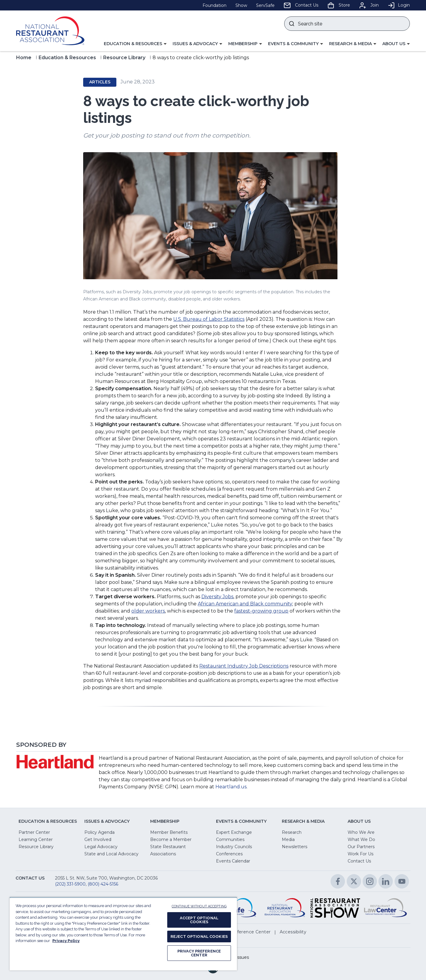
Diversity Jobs (217, 597)
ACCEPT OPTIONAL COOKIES (199, 920)
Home (24, 58)
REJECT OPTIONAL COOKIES (199, 937)
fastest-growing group (261, 611)
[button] (135, 44)
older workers (148, 611)
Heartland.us (231, 787)
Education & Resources (67, 58)
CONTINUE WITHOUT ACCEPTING (199, 906)
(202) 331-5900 (70, 884)
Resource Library (124, 58)
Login (399, 5)
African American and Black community (245, 604)
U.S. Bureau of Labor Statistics (209, 319)
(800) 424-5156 (103, 884)
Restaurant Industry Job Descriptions (244, 666)
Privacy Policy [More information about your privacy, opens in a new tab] (66, 941)
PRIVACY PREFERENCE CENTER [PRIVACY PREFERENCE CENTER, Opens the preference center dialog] (199, 953)
